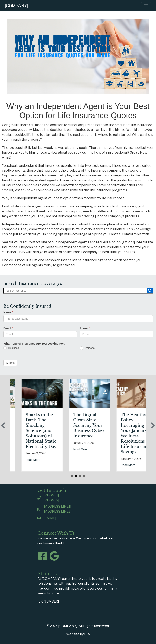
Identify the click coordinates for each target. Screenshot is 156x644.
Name (8, 312)
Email (8, 328)
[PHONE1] (51, 495)
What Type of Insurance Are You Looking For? (35, 344)
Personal (88, 348)
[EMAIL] (50, 518)
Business (11, 348)
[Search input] (76, 291)
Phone (85, 328)
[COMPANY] (16, 6)
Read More (14, 454)
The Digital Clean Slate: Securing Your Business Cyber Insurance (118, 425)
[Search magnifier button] (150, 291)
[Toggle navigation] (146, 6)
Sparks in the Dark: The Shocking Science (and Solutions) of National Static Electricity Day (70, 431)
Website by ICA (78, 634)
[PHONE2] (51, 500)
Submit (10, 363)
